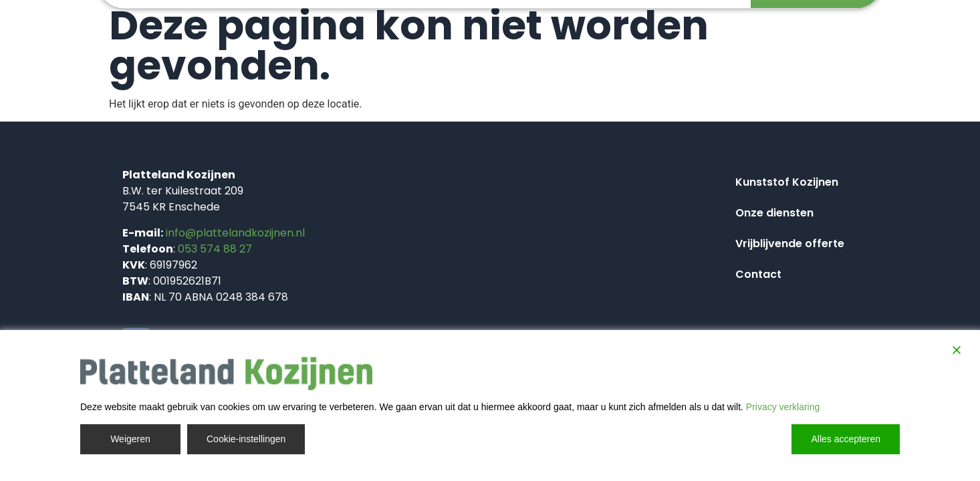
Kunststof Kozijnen (787, 182)
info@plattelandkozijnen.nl (235, 233)
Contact (758, 274)
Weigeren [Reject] (130, 439)
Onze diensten (774, 213)
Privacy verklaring (783, 407)
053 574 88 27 (215, 249)
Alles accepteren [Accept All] (846, 439)
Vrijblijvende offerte (790, 244)
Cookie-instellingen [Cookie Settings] (246, 439)
